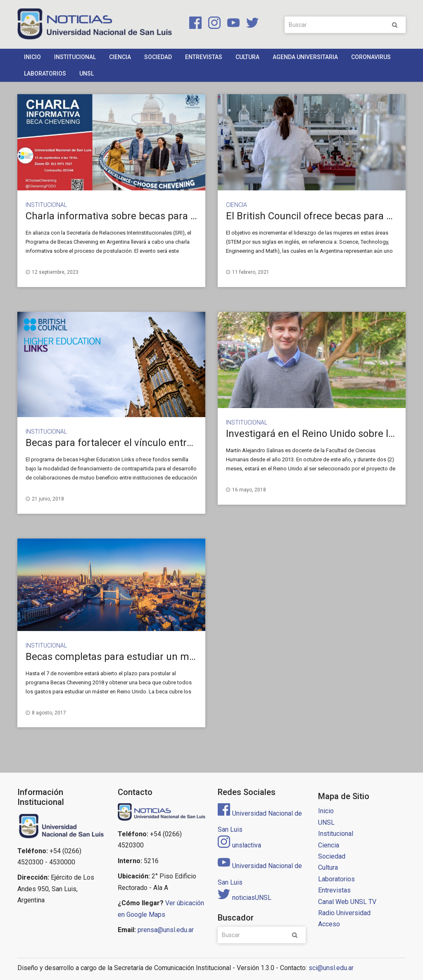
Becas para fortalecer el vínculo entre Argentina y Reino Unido (164, 443)
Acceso (329, 924)
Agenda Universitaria (305, 57)
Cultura (247, 57)
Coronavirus (371, 57)
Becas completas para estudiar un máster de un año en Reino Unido (177, 657)
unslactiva (239, 845)
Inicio (32, 57)
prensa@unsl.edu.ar (166, 930)
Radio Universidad (344, 913)
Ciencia (120, 57)
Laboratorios (45, 74)
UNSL (87, 74)
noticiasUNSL (245, 898)
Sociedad (158, 57)
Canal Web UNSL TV (347, 902)
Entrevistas (204, 57)
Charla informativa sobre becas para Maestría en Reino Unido (163, 216)
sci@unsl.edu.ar (331, 968)
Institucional (75, 57)
